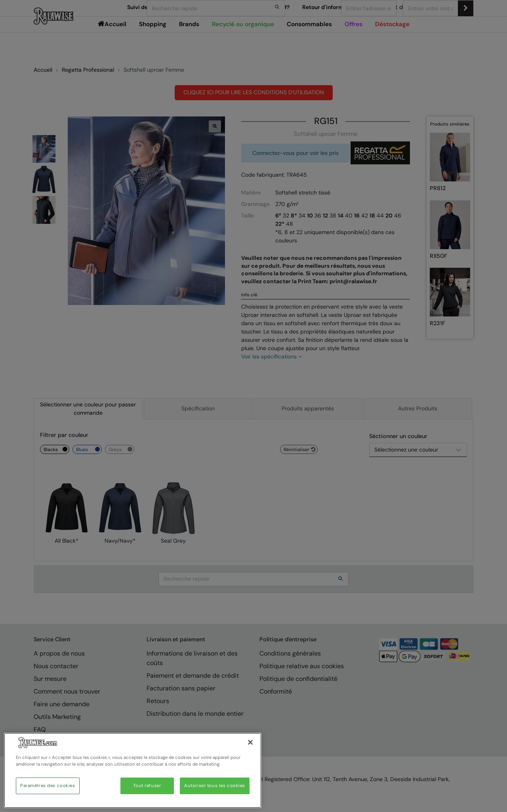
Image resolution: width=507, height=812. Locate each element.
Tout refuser (147, 786)
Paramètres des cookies (48, 786)
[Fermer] (250, 742)
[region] (133, 770)
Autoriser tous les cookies (215, 786)
